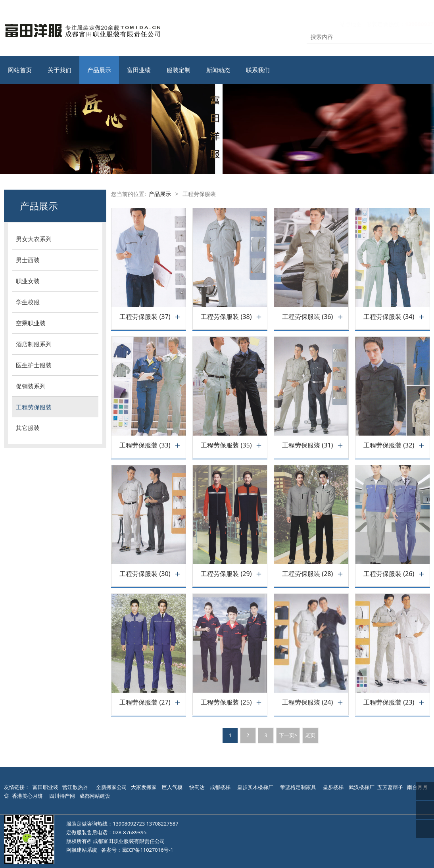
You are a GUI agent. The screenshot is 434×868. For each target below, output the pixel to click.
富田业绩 (139, 70)
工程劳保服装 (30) (145, 574)
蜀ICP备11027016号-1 (148, 850)
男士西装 (28, 260)
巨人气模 (173, 787)
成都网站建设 (95, 796)
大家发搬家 (144, 787)
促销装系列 (31, 386)
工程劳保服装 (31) (307, 445)
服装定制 (179, 70)
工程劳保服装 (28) (307, 574)
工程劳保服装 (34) (389, 317)
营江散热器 (75, 787)
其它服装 (28, 428)
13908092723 (129, 824)
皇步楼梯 (333, 787)
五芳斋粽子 (390, 787)
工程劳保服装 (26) (389, 574)
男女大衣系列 (34, 239)
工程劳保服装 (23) (389, 702)
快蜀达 (197, 787)
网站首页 (20, 70)
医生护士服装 (34, 365)
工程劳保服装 (34, 407)
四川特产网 (61, 796)
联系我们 (258, 70)
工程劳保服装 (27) (145, 702)
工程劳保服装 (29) (226, 574)
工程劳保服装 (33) (145, 445)
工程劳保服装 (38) (226, 317)
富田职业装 (45, 787)
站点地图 (343, 24)
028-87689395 (130, 832)
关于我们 (60, 70)
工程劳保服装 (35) (226, 445)
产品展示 (99, 70)
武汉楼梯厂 (362, 787)
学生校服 (28, 302)
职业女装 (28, 281)
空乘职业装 (31, 323)
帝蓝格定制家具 (298, 787)
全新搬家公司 (111, 787)
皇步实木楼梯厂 (255, 787)
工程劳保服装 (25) (226, 702)
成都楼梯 (220, 787)
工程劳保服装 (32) (389, 445)
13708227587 (162, 824)
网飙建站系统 (82, 850)
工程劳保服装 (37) (145, 317)
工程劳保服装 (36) (307, 317)
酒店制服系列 (34, 344)
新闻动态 (218, 70)
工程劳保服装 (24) (307, 702)
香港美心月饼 (27, 796)
